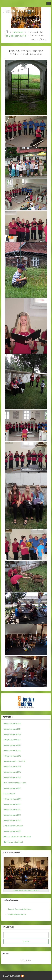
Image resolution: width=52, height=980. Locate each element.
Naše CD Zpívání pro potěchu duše (17, 837)
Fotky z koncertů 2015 (12, 788)
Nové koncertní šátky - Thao (15, 783)
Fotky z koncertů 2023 (12, 734)
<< (7, 960)
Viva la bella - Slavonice (17, 914)
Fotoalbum (18, 32)
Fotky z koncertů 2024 (12, 729)
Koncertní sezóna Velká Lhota (20, 909)
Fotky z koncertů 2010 (12, 820)
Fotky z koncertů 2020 (12, 751)
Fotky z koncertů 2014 (15, 36)
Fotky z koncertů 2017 (12, 772)
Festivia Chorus (19, 11)
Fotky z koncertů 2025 (12, 724)
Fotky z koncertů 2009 (12, 831)
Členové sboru (9, 794)
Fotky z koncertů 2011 (12, 815)
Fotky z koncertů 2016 (12, 777)
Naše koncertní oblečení (13, 842)
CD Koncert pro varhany (13, 826)
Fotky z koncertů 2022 (12, 740)
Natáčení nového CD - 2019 (14, 761)
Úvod (6, 32)
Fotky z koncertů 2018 (12, 767)
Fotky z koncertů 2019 (12, 756)
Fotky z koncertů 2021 (12, 745)
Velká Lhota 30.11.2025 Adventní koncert (26, 890)
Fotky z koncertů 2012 (12, 810)
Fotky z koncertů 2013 (12, 804)
